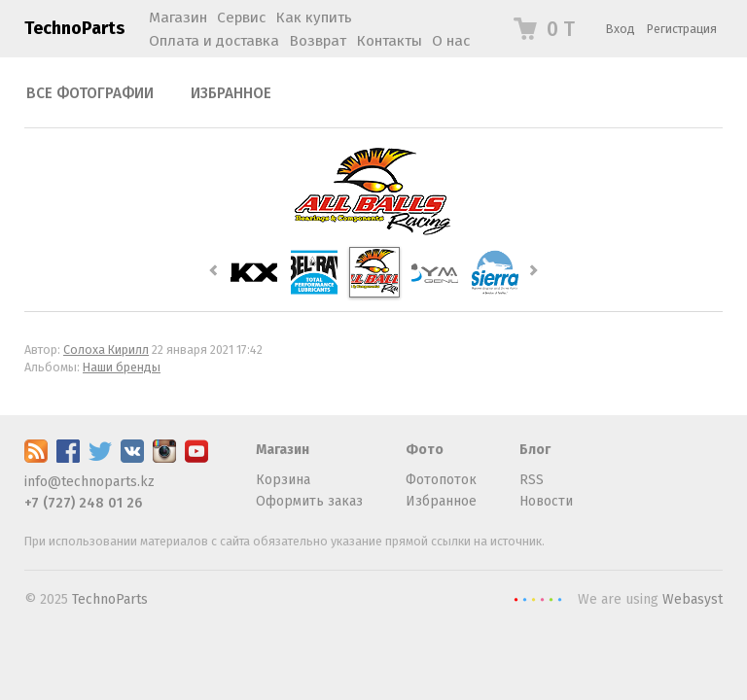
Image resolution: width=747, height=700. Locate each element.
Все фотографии (90, 93)
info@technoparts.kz (89, 482)
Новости (546, 501)
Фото (425, 450)
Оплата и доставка (214, 41)
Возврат (318, 41)
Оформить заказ (309, 501)
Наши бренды (122, 367)
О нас (451, 41)
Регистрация (682, 29)
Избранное (231, 93)
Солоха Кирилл (106, 350)
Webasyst (693, 599)
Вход (621, 29)
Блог (535, 450)
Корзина (283, 480)
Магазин (283, 450)
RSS (532, 480)
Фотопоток (441, 480)
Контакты (389, 41)
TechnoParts (74, 28)
